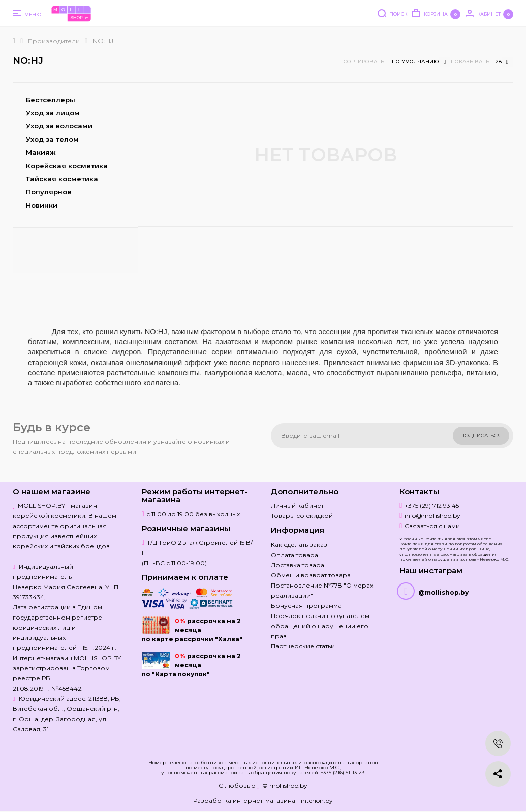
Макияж (41, 152)
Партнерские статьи (303, 646)
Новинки (42, 205)
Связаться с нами (432, 526)
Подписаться (481, 435)
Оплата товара (295, 555)
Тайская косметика (62, 179)
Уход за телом (52, 139)
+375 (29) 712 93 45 (432, 506)
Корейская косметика (67, 166)
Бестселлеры (51, 100)
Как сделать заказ (299, 545)
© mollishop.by (285, 785)
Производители (54, 41)
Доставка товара (298, 565)
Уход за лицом (53, 113)
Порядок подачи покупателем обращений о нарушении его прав (320, 626)
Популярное (49, 192)
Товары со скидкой (302, 516)
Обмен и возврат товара (311, 575)
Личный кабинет (297, 506)
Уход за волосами (59, 126)
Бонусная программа (306, 606)
